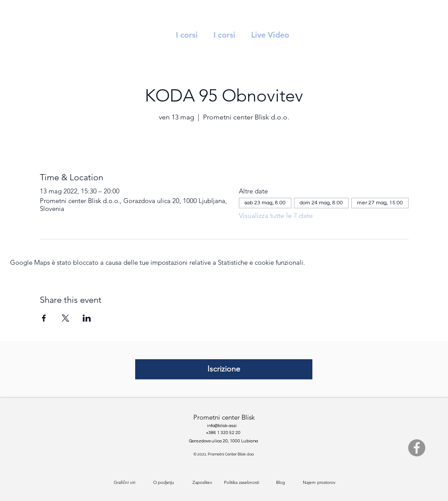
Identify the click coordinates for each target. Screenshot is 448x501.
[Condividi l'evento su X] (65, 318)
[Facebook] (417, 448)
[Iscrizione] (224, 369)
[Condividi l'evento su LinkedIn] (87, 318)
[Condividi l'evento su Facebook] (44, 318)
